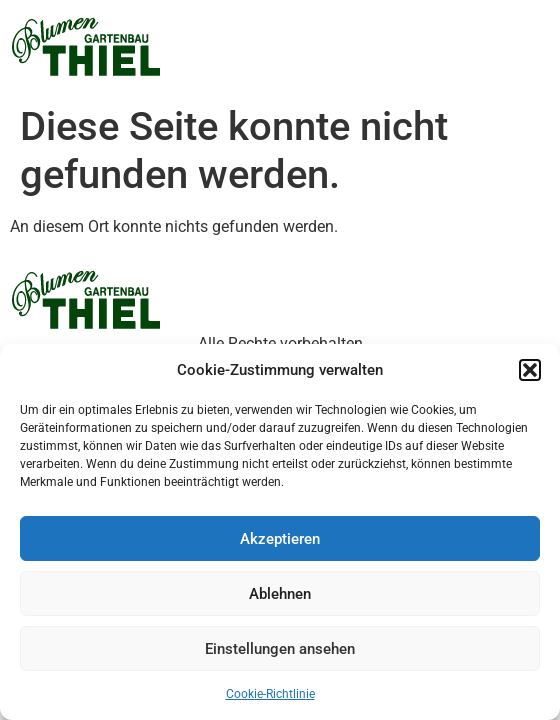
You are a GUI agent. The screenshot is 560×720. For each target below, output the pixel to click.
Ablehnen (280, 594)
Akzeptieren (280, 539)
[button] (530, 370)
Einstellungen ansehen (280, 649)
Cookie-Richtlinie (270, 694)
